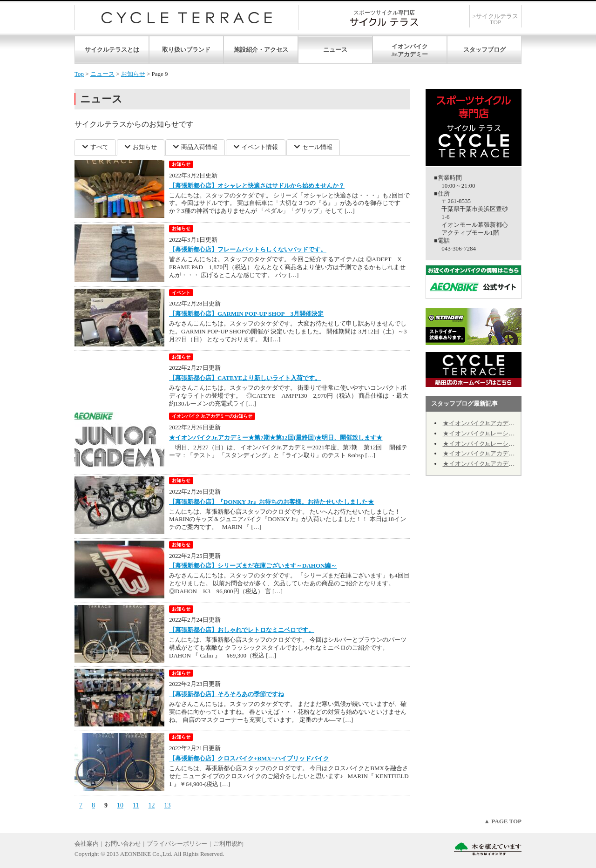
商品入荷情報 (199, 147)
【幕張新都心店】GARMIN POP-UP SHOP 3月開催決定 (246, 314)
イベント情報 (260, 147)
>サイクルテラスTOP (495, 19)
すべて (99, 147)
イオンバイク (410, 46)
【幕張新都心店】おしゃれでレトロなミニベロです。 (242, 630)
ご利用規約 (228, 844)
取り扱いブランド (186, 50)
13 (167, 805)
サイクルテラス (186, 17)
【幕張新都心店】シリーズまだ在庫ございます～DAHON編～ (253, 566)
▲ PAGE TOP (503, 821)
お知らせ (133, 74)
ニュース (335, 50)
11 (136, 805)
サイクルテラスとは (112, 50)
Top (79, 74)
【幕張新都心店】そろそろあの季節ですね (227, 694)
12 (151, 805)
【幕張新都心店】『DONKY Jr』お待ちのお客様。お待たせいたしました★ (271, 502)
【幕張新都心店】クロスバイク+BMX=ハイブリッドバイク (249, 758)
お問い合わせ (123, 844)
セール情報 (317, 147)
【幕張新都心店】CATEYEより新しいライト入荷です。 (245, 378)
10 (120, 805)
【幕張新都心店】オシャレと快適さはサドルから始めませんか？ (257, 186)
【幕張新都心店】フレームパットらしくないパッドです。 (248, 249)
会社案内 (87, 844)
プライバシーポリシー (177, 844)
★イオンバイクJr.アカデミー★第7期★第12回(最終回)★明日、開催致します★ (276, 437)
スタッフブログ (484, 50)
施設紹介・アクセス (261, 50)
